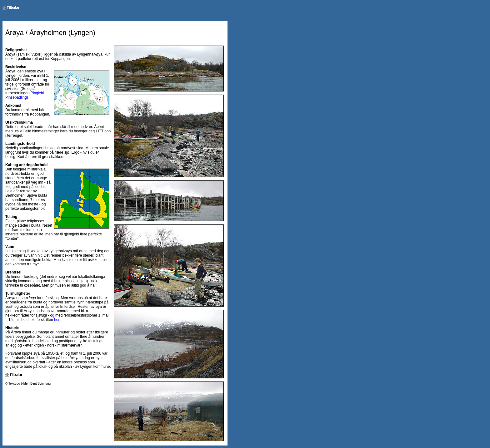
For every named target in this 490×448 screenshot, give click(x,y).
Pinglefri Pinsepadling (25, 95)
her (57, 320)
